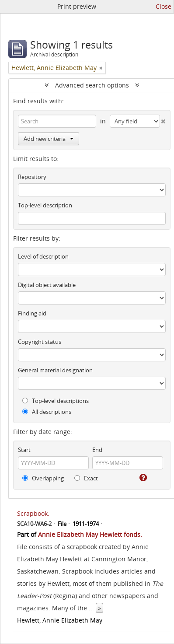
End (97, 450)
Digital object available (47, 285)
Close (164, 6)
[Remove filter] (101, 68)
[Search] (57, 121)
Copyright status (40, 342)
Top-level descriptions (56, 401)
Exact (86, 478)
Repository (32, 177)
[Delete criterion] (163, 119)
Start (24, 450)
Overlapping (43, 478)
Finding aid (32, 313)
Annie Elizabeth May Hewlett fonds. (90, 534)
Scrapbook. (33, 513)
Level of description (43, 256)
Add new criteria (49, 139)
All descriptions (47, 412)
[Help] (143, 478)
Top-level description (45, 205)
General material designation (55, 370)
